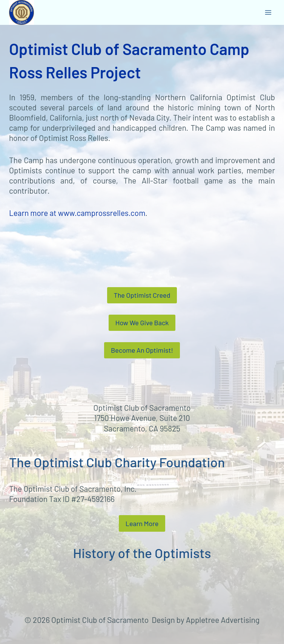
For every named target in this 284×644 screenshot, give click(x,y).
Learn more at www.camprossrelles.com (77, 213)
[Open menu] (268, 12)
